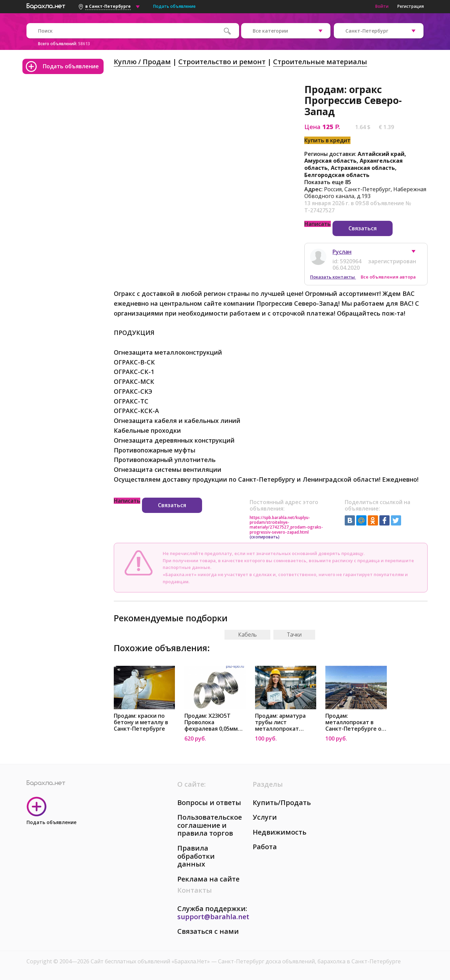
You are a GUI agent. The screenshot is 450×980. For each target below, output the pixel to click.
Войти (382, 6)
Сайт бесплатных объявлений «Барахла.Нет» (151, 961)
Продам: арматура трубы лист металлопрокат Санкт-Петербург (280, 722)
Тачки (294, 635)
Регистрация (411, 6)
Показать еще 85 (328, 182)
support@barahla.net (213, 917)
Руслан (342, 252)
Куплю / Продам (142, 62)
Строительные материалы (320, 62)
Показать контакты (333, 277)
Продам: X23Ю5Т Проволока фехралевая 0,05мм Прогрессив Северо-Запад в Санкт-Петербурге (212, 722)
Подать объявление (174, 6)
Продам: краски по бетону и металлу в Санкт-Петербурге (141, 722)
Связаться (363, 228)
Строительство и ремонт (222, 62)
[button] (417, 253)
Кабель (247, 635)
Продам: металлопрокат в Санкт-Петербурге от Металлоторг (355, 722)
